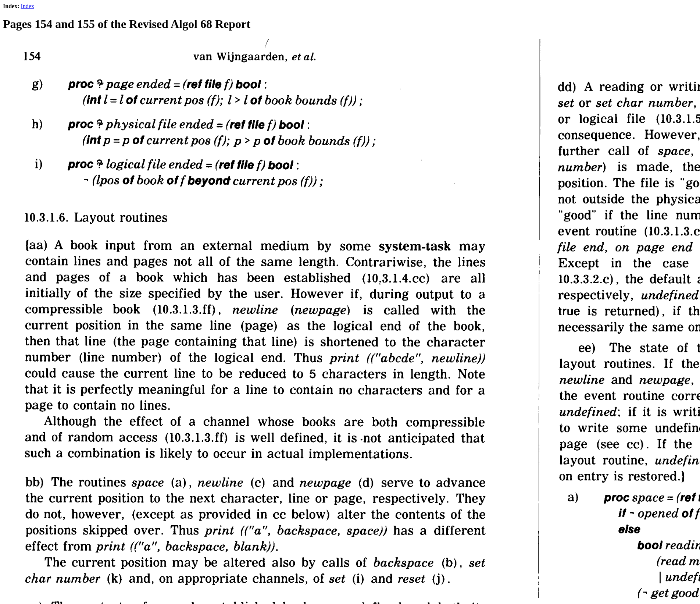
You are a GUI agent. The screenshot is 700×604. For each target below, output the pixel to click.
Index (27, 6)
